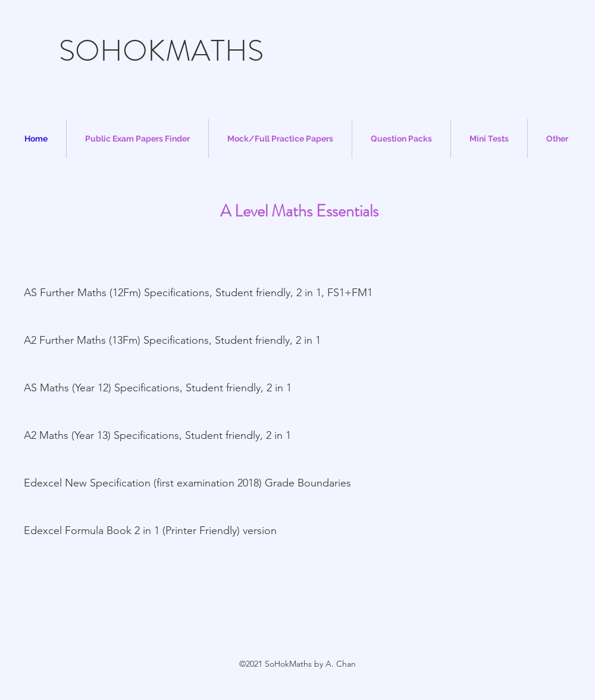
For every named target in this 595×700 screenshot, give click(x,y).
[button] (137, 139)
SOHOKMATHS (161, 51)
